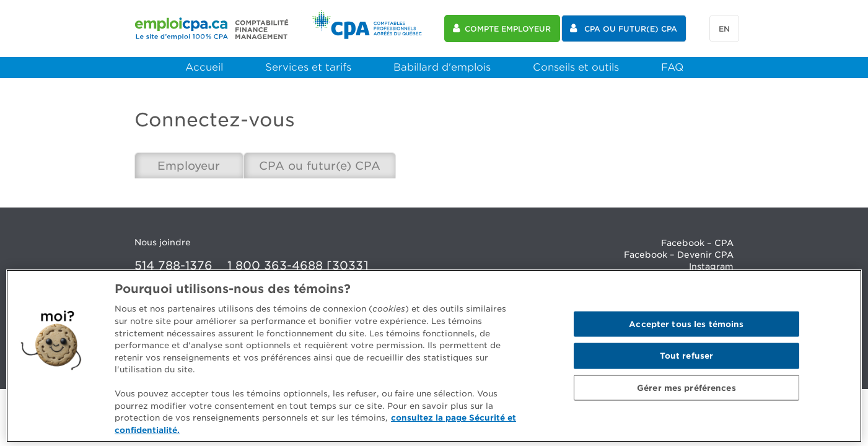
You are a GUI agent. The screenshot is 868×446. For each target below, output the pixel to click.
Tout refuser (687, 360)
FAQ (672, 67)
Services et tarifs (308, 67)
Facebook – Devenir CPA (679, 255)
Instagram (711, 266)
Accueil (204, 67)
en (724, 29)
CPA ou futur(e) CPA (320, 166)
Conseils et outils (576, 67)
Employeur (189, 166)
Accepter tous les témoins (686, 328)
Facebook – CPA (697, 243)
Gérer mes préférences (686, 392)
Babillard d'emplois (442, 67)
